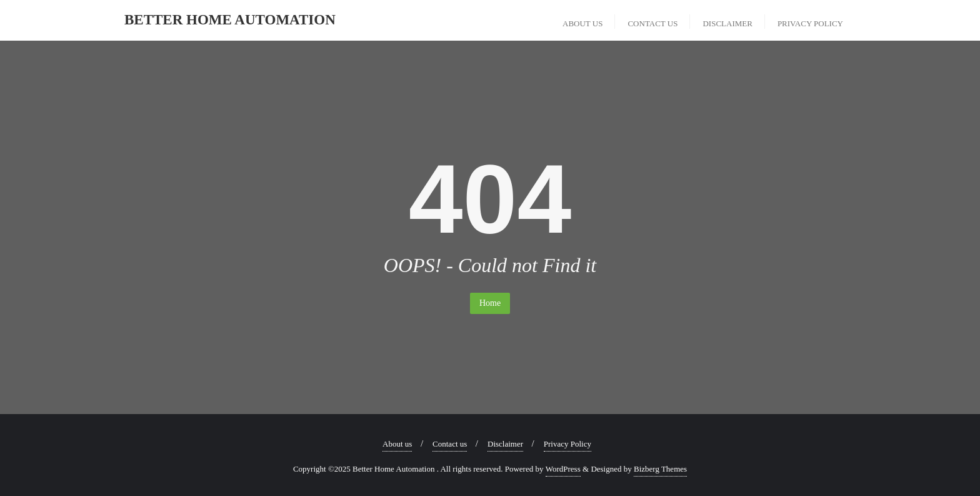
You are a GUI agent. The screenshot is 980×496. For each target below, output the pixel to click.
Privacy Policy (567, 444)
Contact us (450, 444)
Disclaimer (505, 444)
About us (397, 444)
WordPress (563, 469)
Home (490, 303)
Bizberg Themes (660, 469)
